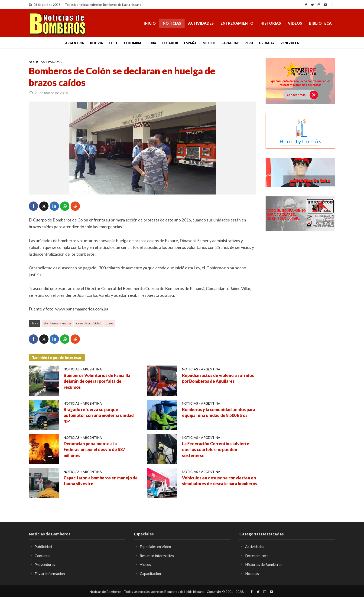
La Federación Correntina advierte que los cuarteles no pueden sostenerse (216, 450)
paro (110, 323)
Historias (271, 23)
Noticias (172, 23)
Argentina (75, 43)
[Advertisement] (300, 310)
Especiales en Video (155, 546)
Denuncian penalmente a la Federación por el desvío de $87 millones (94, 450)
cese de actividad (89, 323)
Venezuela (290, 43)
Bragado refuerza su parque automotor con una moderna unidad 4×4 (99, 416)
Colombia (133, 43)
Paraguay (230, 43)
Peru (249, 43)
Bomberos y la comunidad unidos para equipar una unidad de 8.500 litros (219, 412)
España (190, 43)
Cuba (152, 43)
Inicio (150, 23)
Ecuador (170, 43)
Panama (55, 62)
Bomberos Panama (57, 323)
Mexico (209, 43)
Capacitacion (150, 573)
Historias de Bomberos (264, 564)
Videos (295, 23)
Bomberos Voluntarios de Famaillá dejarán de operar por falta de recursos (97, 381)
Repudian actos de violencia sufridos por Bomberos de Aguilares (218, 378)
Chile (114, 43)
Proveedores (45, 564)
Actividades (201, 23)
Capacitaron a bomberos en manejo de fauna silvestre (101, 481)
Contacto (42, 556)
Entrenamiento (237, 23)
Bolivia (97, 43)
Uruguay (267, 43)
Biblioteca (320, 23)
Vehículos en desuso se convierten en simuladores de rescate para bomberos (220, 481)
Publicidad (43, 546)
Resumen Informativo (157, 556)
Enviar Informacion (50, 573)
